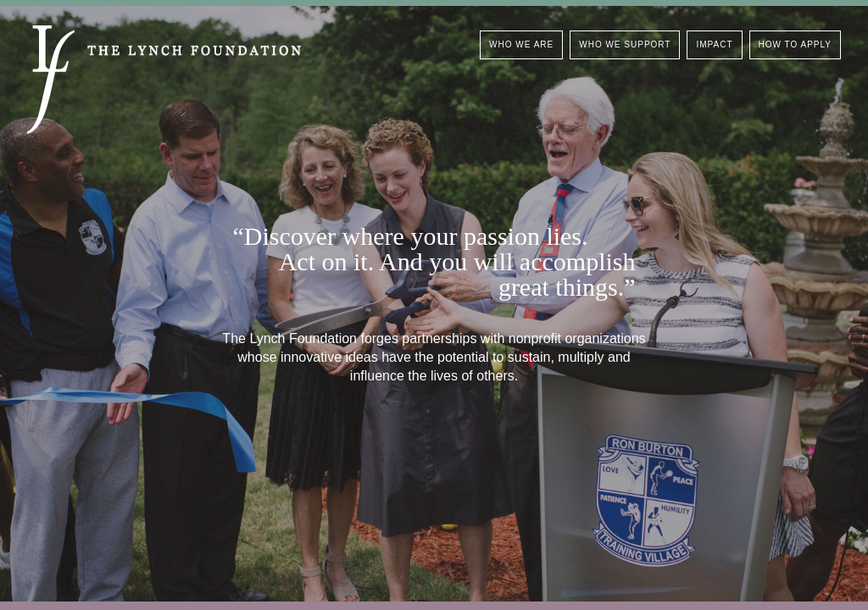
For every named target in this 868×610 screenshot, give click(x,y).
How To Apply (795, 44)
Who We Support (625, 44)
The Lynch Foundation (164, 80)
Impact (714, 44)
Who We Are (521, 44)
